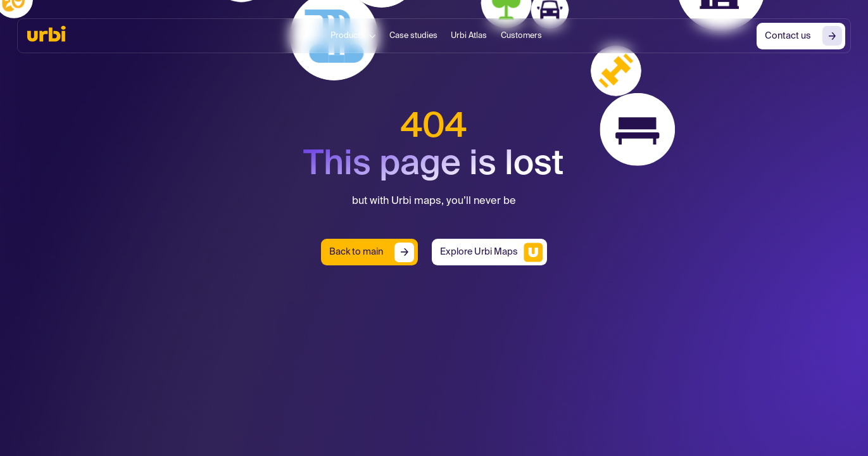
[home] (47, 34)
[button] (353, 36)
